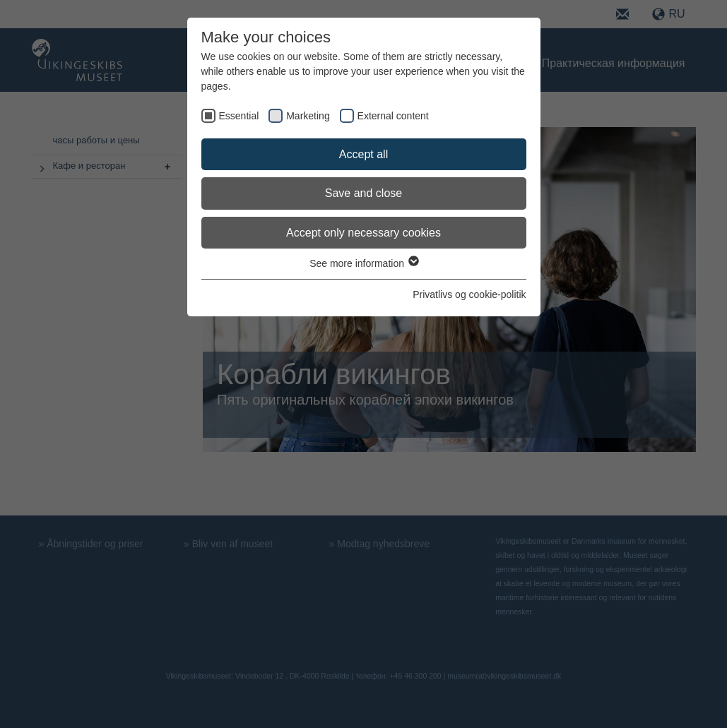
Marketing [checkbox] (308, 116)
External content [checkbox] (393, 116)
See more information (363, 263)
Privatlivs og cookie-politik (469, 294)
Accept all (363, 154)
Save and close (363, 193)
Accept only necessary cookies (363, 233)
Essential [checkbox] (239, 116)
